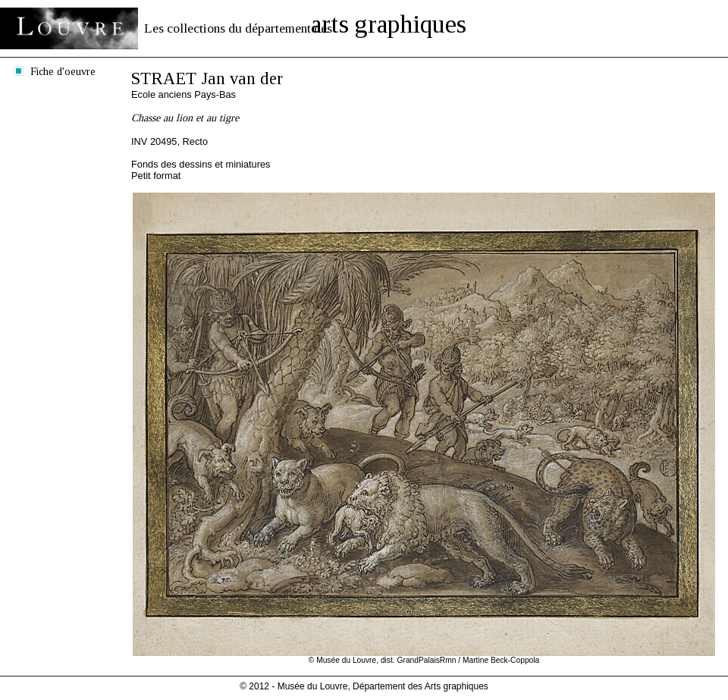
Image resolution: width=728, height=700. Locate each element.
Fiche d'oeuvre (63, 71)
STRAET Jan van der (207, 78)
